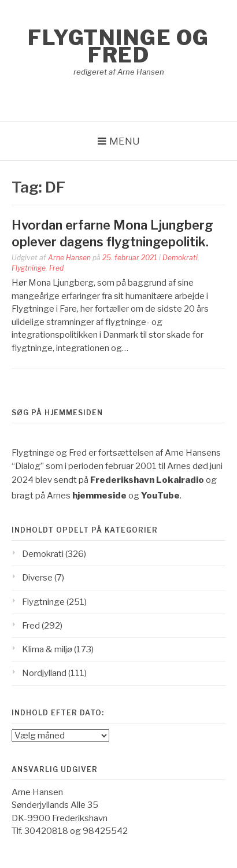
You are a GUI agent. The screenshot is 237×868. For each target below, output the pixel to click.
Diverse (37, 578)
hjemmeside (99, 496)
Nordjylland (44, 673)
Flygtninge (29, 268)
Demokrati (180, 258)
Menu (125, 141)
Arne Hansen (69, 258)
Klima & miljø (47, 649)
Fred (56, 268)
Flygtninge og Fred (118, 46)
